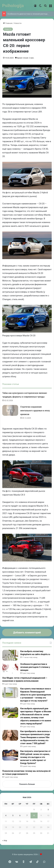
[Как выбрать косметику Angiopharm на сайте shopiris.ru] (10, 655)
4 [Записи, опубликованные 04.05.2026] (6, 815)
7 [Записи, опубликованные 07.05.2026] (27, 815)
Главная (8, 23)
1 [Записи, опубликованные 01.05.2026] (34, 810)
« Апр (5, 840)
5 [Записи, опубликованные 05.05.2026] (13, 815)
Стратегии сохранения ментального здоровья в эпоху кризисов (35, 411)
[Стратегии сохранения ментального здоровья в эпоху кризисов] (10, 410)
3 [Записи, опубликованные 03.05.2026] (48, 810)
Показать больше (27, 784)
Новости (18, 23)
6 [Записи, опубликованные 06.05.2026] (20, 815)
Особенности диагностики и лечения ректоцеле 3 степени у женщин (35, 667)
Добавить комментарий (27, 632)
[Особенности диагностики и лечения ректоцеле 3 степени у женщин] (10, 668)
